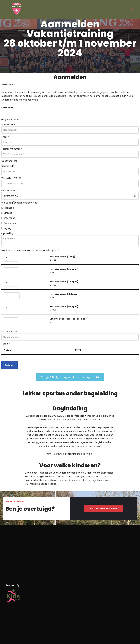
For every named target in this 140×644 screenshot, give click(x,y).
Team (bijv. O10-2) (11, 178)
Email (5, 137)
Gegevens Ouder (10, 120)
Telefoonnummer (12, 149)
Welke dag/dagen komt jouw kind (19, 203)
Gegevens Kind (9, 161)
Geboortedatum (11, 190)
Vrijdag (7, 228)
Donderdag (10, 223)
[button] (131, 10)
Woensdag (9, 218)
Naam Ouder (9, 125)
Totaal (6, 344)
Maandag (9, 208)
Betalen (10, 365)
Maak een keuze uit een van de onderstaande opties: (30, 250)
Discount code (9, 332)
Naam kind (8, 166)
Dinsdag (8, 213)
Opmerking (7, 233)
